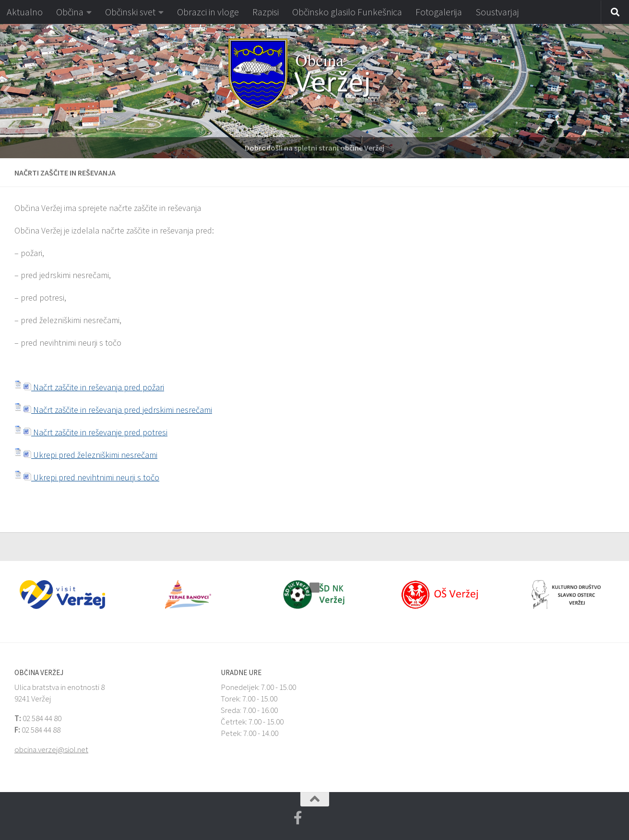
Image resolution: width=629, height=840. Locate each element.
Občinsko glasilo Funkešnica (347, 12)
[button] (7, 91)
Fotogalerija (439, 12)
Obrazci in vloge (208, 12)
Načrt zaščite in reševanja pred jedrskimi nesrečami (118, 410)
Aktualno (25, 12)
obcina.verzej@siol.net (51, 749)
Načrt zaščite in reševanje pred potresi (95, 432)
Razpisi (266, 12)
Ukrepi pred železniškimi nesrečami (90, 455)
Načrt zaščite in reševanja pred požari (94, 387)
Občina (70, 12)
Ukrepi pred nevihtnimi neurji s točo (91, 477)
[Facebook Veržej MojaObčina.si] (298, 818)
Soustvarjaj (497, 12)
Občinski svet (130, 12)
